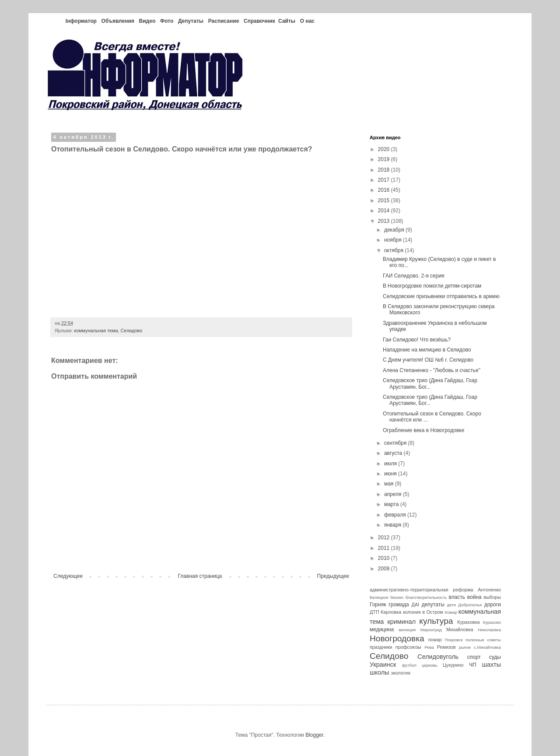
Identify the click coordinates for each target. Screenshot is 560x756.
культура (436, 621)
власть (457, 597)
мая (390, 484)
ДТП (374, 612)
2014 (385, 211)
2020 (385, 149)
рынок (465, 647)
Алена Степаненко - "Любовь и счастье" (432, 370)
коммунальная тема (96, 331)
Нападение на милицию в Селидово (427, 350)
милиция (407, 630)
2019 (385, 159)
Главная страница (200, 576)
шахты (491, 665)
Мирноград (431, 630)
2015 (385, 200)
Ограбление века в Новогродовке (423, 430)
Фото (167, 21)
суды (495, 657)
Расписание (224, 21)
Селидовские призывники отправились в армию (441, 296)
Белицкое (379, 597)
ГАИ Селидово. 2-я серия (414, 276)
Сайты (287, 21)
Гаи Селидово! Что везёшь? (417, 340)
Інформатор (81, 21)
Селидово (131, 331)
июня (391, 474)
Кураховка (469, 622)
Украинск (383, 665)
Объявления (118, 21)
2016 (385, 190)
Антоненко (489, 590)
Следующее (68, 576)
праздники (381, 647)
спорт (474, 657)
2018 (385, 170)
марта (392, 504)
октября (394, 250)
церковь (430, 665)
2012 (385, 538)
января (393, 525)
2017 (385, 180)
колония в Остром (423, 612)
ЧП (473, 665)
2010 (385, 558)
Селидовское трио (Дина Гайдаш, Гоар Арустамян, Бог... (430, 383)
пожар (435, 640)
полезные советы (483, 640)
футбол (409, 665)
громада (399, 605)
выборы (492, 597)
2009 (385, 569)
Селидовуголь (438, 657)
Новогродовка (397, 638)
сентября (396, 443)
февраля (396, 515)
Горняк (378, 605)
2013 (385, 221)
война (474, 597)
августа (394, 453)
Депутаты (191, 21)
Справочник (259, 21)
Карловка (391, 612)
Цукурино (453, 665)
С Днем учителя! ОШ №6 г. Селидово (428, 360)
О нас (307, 21)
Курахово (492, 622)
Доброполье (470, 605)
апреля (394, 494)
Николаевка (489, 630)
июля (391, 464)
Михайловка (460, 629)
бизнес (397, 597)
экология (400, 673)
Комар (451, 612)
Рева (429, 647)
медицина (382, 629)
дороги (493, 605)
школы (379, 672)
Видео (147, 21)
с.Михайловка (487, 647)
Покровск (454, 640)
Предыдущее (333, 576)
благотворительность (426, 597)
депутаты (433, 605)
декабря (395, 230)
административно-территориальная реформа (422, 590)
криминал (402, 622)
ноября (394, 240)
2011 (385, 548)
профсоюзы (408, 647)
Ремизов (446, 647)
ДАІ (416, 605)
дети (451, 605)
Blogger (314, 735)
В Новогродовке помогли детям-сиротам (432, 286)
